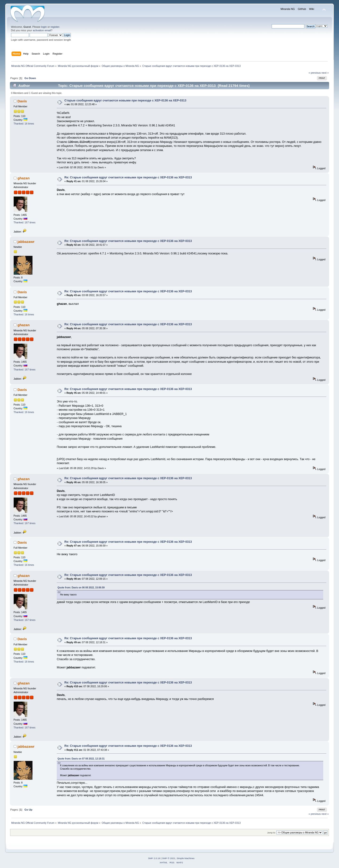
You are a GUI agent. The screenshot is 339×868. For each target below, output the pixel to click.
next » (325, 73)
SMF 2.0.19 (154, 858)
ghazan (24, 178)
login (44, 27)
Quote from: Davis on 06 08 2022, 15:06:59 (81, 588)
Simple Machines (186, 858)
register (55, 27)
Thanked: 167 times (25, 222)
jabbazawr (26, 242)
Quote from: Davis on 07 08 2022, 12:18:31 (81, 759)
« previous (315, 73)
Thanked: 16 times (24, 124)
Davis (22, 101)
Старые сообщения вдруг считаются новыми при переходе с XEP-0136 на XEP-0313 (125, 100)
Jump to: (272, 833)
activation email (42, 30)
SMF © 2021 (169, 858)
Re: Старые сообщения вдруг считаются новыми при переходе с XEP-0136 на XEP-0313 (128, 177)
